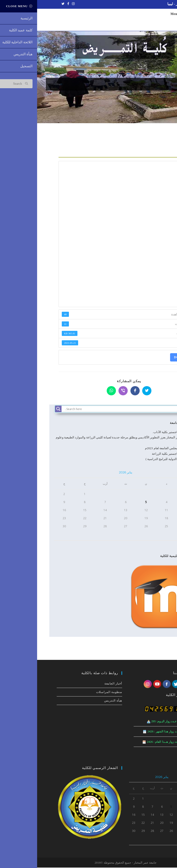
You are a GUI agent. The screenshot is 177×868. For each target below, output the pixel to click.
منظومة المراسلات (72, 692)
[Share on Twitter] (110, 391)
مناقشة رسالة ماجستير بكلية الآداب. (138, 433)
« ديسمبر (154, 544)
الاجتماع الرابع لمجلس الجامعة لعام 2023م (134, 449)
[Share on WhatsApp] (74, 391)
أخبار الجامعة (142, 423)
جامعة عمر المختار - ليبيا (148, 4)
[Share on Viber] (86, 391)
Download (146, 358)
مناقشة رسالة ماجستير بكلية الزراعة (137, 454)
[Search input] (93, 409)
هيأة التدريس (76, 701)
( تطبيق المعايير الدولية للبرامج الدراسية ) (134, 459)
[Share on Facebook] (98, 391)
